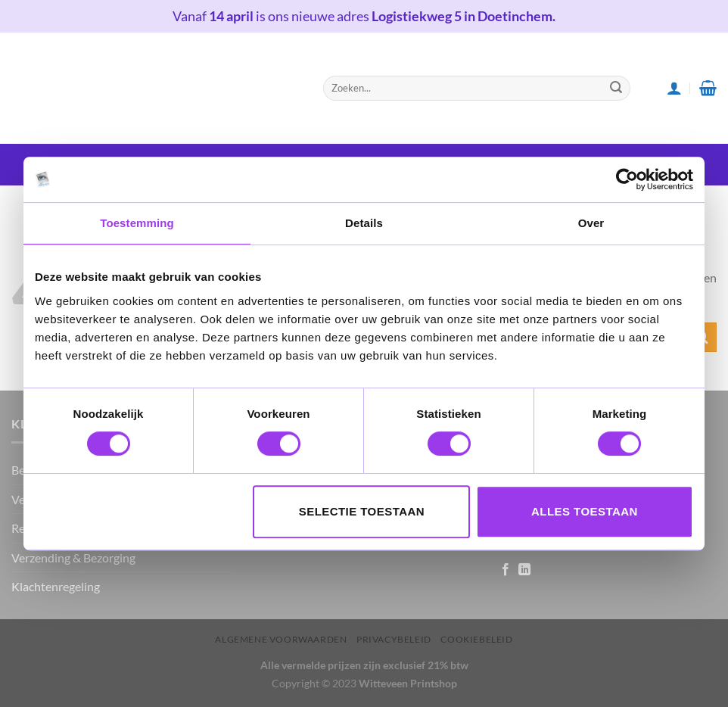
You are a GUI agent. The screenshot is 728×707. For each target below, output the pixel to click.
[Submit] (616, 88)
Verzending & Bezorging (73, 558)
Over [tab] (591, 223)
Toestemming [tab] (137, 223)
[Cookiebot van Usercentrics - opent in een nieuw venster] (627, 179)
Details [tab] (364, 223)
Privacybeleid (394, 639)
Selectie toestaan (362, 511)
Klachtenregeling (56, 586)
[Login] (674, 88)
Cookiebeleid (476, 639)
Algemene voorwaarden (281, 639)
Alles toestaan (585, 511)
